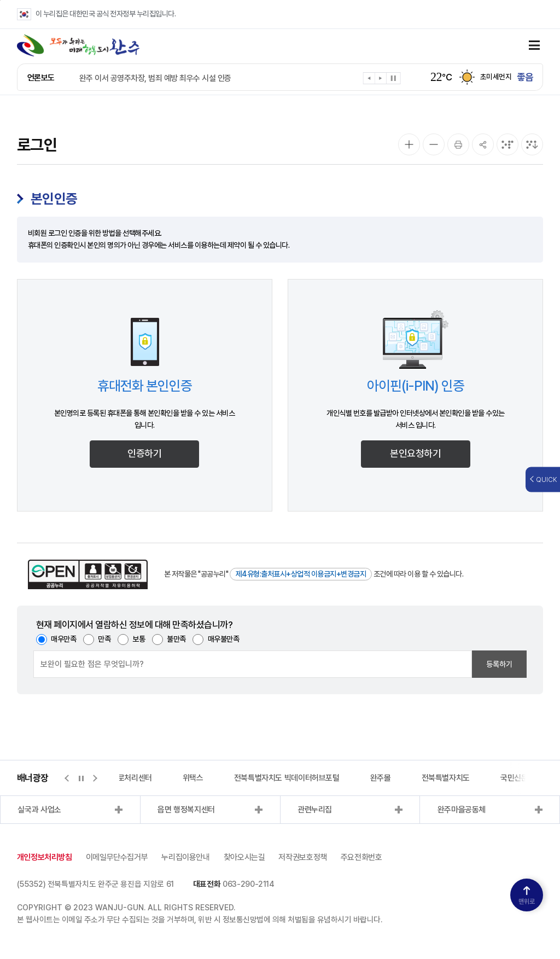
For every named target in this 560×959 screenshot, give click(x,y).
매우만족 (63, 639)
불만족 (176, 639)
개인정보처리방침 (45, 857)
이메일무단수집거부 (117, 857)
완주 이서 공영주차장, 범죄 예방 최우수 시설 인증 (155, 78)
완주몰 (381, 778)
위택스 (193, 778)
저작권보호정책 (302, 857)
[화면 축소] (434, 144)
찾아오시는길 (244, 857)
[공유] (483, 144)
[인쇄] (458, 144)
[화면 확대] (409, 144)
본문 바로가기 (0, 0)
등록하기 (499, 664)
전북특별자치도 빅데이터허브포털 (287, 778)
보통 (139, 639)
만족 (104, 639)
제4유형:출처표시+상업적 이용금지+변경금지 (301, 574)
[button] (369, 80)
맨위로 (527, 896)
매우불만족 (224, 639)
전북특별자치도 (446, 778)
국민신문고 (518, 778)
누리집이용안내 (185, 857)
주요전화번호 (361, 857)
